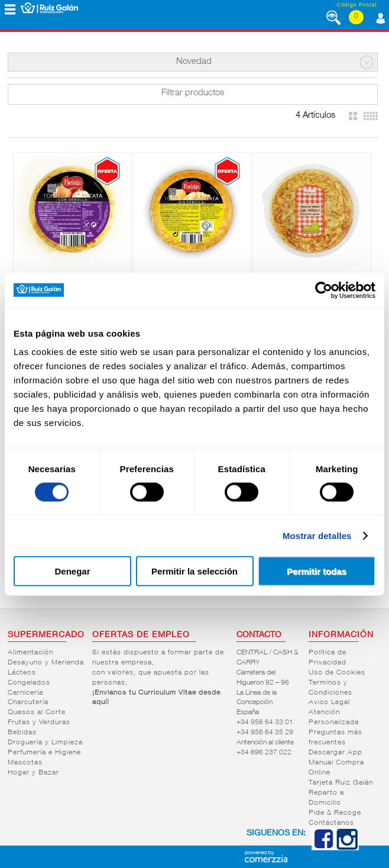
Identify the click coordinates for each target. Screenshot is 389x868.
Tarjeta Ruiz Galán (341, 783)
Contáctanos (331, 823)
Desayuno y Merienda (46, 663)
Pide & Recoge (335, 813)
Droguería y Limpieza (45, 743)
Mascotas (25, 763)
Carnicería (25, 693)
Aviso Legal (329, 702)
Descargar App (335, 753)
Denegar (72, 571)
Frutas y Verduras (39, 722)
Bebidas (22, 733)
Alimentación (30, 653)
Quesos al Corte (37, 712)
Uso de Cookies (337, 673)
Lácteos (22, 673)
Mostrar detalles (317, 535)
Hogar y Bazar (33, 773)
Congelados (29, 683)
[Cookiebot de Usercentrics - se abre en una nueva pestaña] (324, 290)
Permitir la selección (194, 571)
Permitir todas (317, 571)
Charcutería (28, 702)
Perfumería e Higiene (44, 753)
